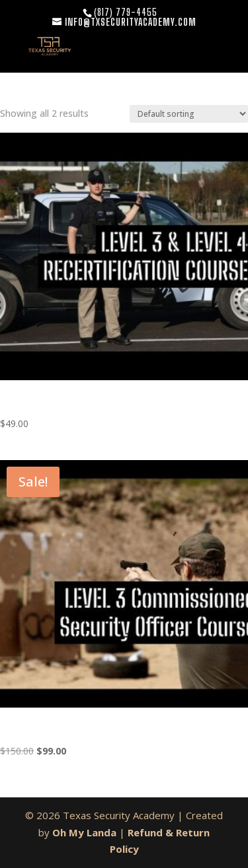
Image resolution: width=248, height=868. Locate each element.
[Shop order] (189, 114)
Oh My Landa (84, 832)
